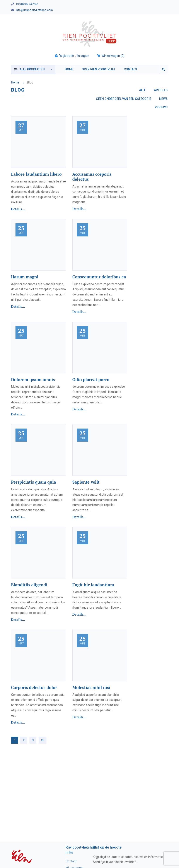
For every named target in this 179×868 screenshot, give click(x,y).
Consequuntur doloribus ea (99, 277)
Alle (142, 90)
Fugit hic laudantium (93, 585)
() (111, 56)
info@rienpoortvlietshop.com (34, 10)
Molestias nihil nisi (91, 687)
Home (69, 69)
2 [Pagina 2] (24, 740)
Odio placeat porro (91, 379)
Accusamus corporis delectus (92, 177)
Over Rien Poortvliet (99, 69)
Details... (18, 209)
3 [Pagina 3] (33, 740)
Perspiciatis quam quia (34, 482)
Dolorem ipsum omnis (33, 379)
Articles (161, 90)
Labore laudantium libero (36, 174)
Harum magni (25, 277)
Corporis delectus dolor (34, 687)
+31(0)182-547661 (27, 4)
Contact (131, 69)
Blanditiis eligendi (29, 585)
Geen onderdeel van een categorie (124, 99)
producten (32, 69)
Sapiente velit (86, 482)
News (163, 99)
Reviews (161, 107)
